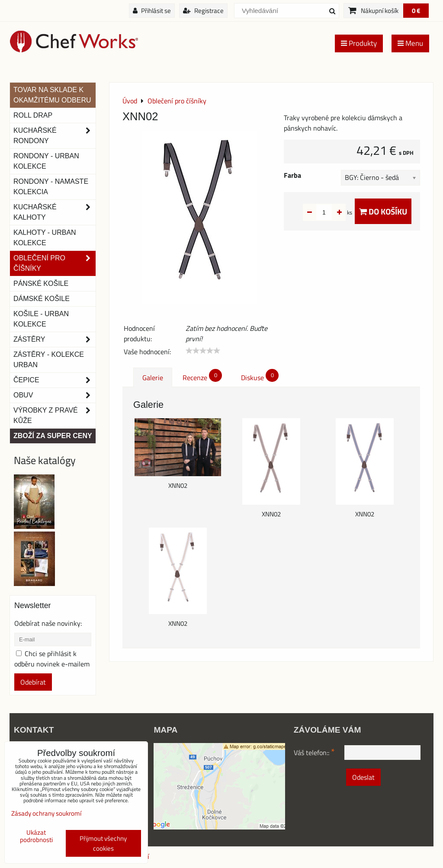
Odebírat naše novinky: (48, 623)
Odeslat (363, 777)
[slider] (203, 351)
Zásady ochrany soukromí (46, 813)
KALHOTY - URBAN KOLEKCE (45, 238)
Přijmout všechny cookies (103, 843)
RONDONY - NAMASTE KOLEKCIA (51, 187)
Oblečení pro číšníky (55, 263)
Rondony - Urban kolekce (46, 161)
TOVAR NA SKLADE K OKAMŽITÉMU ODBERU (52, 95)
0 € (416, 11)
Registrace (203, 11)
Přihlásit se (152, 11)
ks (336, 212)
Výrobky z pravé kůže (55, 416)
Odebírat (33, 682)
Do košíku (383, 211)
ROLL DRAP (33, 115)
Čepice (55, 380)
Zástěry (55, 340)
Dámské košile (42, 299)
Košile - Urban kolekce (41, 319)
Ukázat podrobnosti (36, 836)
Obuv (55, 395)
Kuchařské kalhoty (55, 212)
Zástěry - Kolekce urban (49, 360)
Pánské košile (41, 283)
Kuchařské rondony (55, 136)
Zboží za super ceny (53, 436)
